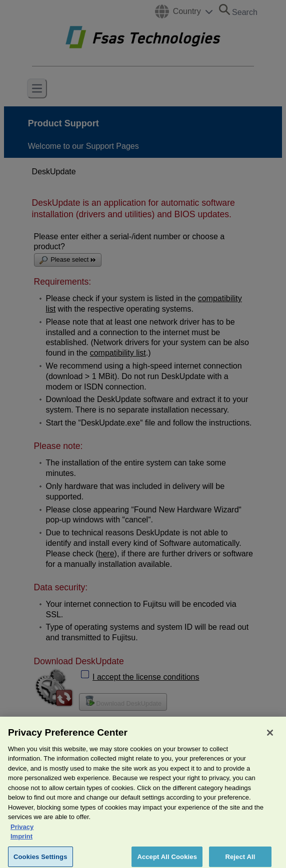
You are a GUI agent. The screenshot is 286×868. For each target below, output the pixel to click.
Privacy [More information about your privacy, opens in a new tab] (22, 831)
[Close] (270, 737)
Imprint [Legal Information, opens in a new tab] (21, 841)
